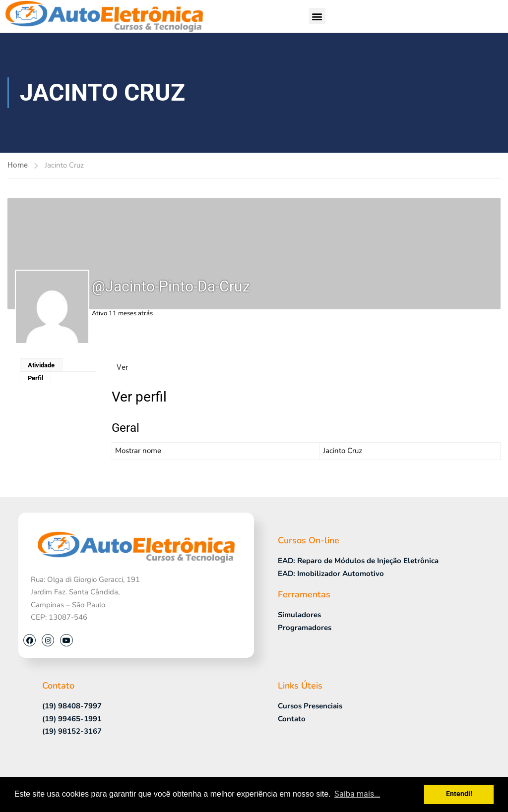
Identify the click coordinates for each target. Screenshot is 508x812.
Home (18, 165)
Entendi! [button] (459, 794)
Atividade (41, 365)
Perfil (35, 378)
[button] (317, 16)
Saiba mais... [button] (357, 794)
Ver (122, 367)
